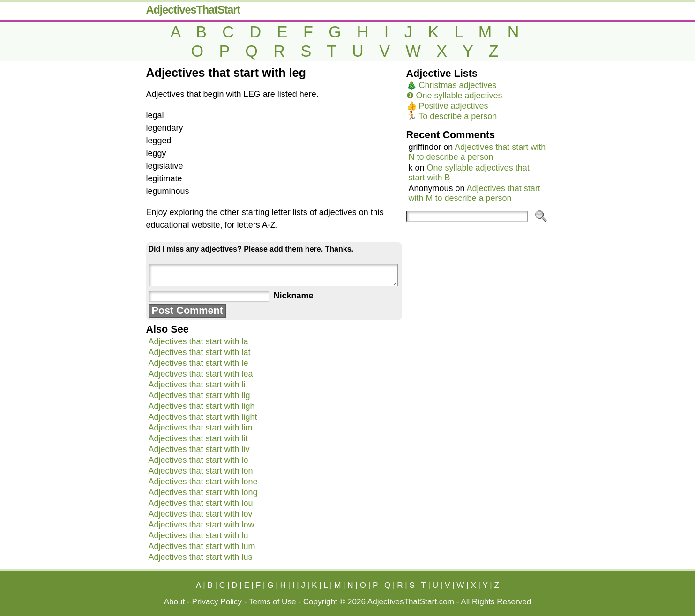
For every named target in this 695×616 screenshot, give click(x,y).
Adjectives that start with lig (199, 395)
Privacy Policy (217, 602)
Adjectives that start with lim (201, 428)
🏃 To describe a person (452, 116)
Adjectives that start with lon (201, 471)
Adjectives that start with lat (200, 352)
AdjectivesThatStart (193, 10)
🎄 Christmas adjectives (452, 85)
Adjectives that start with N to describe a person (477, 152)
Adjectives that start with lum (202, 546)
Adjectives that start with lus (201, 557)
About (175, 602)
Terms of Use (273, 602)
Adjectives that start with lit (198, 438)
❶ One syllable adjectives (454, 96)
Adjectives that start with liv (199, 449)
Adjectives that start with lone (203, 482)
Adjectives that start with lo (198, 460)
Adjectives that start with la (198, 341)
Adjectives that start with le (198, 363)
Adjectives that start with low (202, 525)
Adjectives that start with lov (201, 514)
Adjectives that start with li (197, 385)
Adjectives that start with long (203, 492)
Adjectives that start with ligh (202, 406)
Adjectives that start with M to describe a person (475, 193)
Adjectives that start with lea (201, 374)
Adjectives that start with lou (201, 503)
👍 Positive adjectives (447, 106)
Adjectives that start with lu (198, 535)
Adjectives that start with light (203, 417)
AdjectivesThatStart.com (411, 602)
